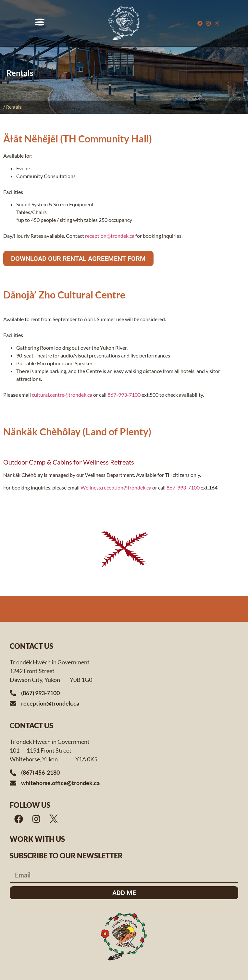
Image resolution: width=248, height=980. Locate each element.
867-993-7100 (124, 395)
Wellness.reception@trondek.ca (115, 487)
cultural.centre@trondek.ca (62, 395)
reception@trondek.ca (110, 236)
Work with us (37, 839)
